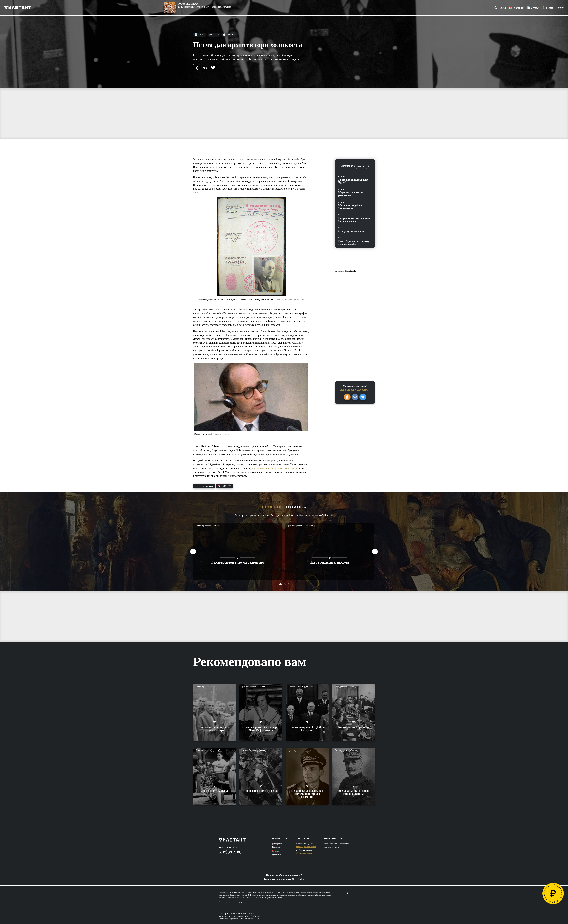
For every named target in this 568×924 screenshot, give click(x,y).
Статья (200, 35)
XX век (263, 687)
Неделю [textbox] (360, 166)
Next (375, 552)
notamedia (279, 898)
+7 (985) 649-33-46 (256, 916)
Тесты (339, 750)
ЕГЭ (337, 687)
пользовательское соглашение (337, 844)
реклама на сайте (331, 847)
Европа (208, 526)
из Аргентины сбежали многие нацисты (276, 468)
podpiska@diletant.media (306, 847)
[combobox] (362, 166)
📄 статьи (276, 847)
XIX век (216, 526)
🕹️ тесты (275, 851)
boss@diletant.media (241, 916)
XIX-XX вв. (310, 526)
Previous (193, 552)
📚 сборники (277, 844)
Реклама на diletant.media (346, 271)
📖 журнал (276, 855)
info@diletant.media (304, 853)
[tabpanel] (238, 552)
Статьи (200, 526)
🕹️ (547, 8)
